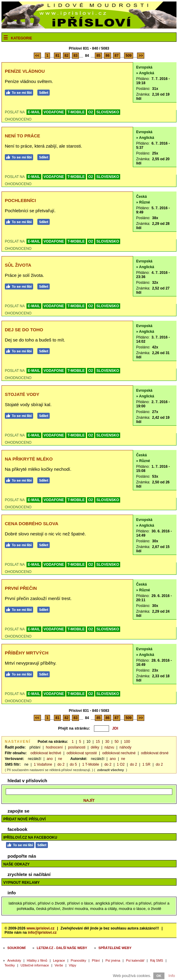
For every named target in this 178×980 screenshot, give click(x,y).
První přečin (21, 588)
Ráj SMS (156, 960)
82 (66, 56)
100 (127, 742)
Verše (59, 965)
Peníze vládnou (25, 71)
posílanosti (77, 747)
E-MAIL (34, 112)
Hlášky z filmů (37, 960)
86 (107, 56)
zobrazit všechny (111, 770)
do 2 (61, 764)
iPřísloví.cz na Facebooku (30, 838)
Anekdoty (14, 960)
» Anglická (145, 73)
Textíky (10, 965)
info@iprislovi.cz (42, 933)
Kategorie (21, 38)
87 (116, 56)
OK (159, 976)
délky (95, 747)
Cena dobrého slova (32, 524)
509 (129, 56)
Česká (141, 197)
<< (37, 56)
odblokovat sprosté (82, 753)
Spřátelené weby (115, 948)
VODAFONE (54, 112)
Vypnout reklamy (22, 883)
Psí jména (113, 960)
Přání (96, 960)
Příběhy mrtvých (27, 653)
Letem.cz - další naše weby (62, 948)
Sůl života (18, 265)
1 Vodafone (43, 764)
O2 (91, 112)
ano (50, 759)
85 (98, 56)
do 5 (73, 764)
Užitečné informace (35, 965)
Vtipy (72, 965)
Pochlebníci (20, 200)
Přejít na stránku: (74, 728)
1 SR (147, 764)
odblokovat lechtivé (46, 753)
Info (172, 976)
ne (60, 759)
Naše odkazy (16, 864)
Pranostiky (78, 960)
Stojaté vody (22, 394)
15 (98, 742)
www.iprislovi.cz (41, 928)
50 (116, 742)
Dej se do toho (24, 330)
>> (141, 56)
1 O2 (121, 764)
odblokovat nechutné (119, 753)
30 (107, 742)
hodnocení (54, 747)
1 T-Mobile (91, 764)
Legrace (59, 960)
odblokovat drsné (155, 753)
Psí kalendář (135, 960)
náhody (125, 747)
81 (57, 56)
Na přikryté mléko (29, 459)
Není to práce (22, 136)
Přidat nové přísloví (24, 819)
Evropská (144, 67)
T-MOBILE (76, 112)
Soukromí (16, 948)
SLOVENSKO (108, 112)
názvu (109, 747)
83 (75, 56)
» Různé (143, 202)
